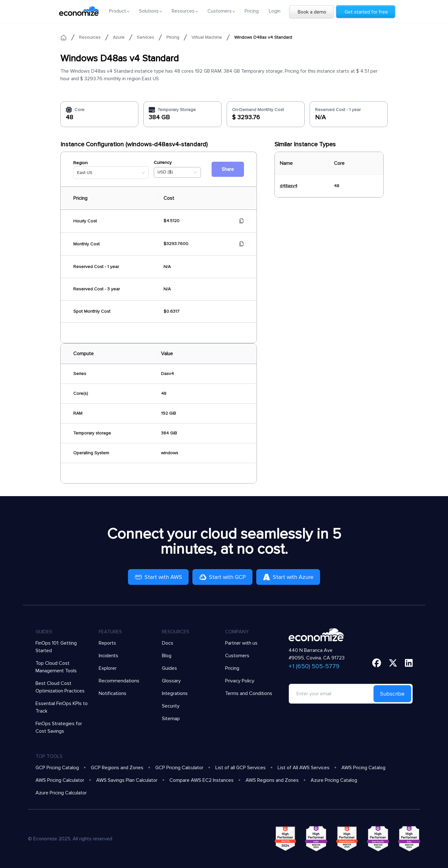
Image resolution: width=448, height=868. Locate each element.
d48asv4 (289, 186)
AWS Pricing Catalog (363, 768)
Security (171, 706)
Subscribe (392, 694)
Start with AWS (158, 577)
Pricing (252, 11)
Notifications (113, 693)
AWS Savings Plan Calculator (127, 780)
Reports (107, 643)
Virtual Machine (207, 37)
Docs (168, 643)
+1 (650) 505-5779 (314, 666)
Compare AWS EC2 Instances (202, 780)
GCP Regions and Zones (117, 768)
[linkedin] (409, 663)
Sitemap (171, 719)
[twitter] (393, 663)
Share (228, 169)
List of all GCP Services (241, 768)
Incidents (108, 656)
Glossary (171, 681)
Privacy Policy (240, 681)
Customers (237, 656)
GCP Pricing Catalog (57, 768)
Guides (169, 668)
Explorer (108, 668)
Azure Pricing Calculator (61, 793)
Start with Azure (288, 577)
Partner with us (241, 643)
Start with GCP (222, 577)
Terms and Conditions (249, 693)
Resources (90, 37)
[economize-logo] (79, 11)
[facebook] (377, 663)
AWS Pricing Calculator (60, 780)
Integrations (175, 693)
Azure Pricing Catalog (334, 780)
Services (145, 37)
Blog (167, 656)
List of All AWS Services (304, 768)
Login (275, 11)
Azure (119, 37)
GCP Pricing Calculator (179, 768)
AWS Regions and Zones (272, 780)
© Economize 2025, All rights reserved (70, 839)
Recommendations (119, 681)
